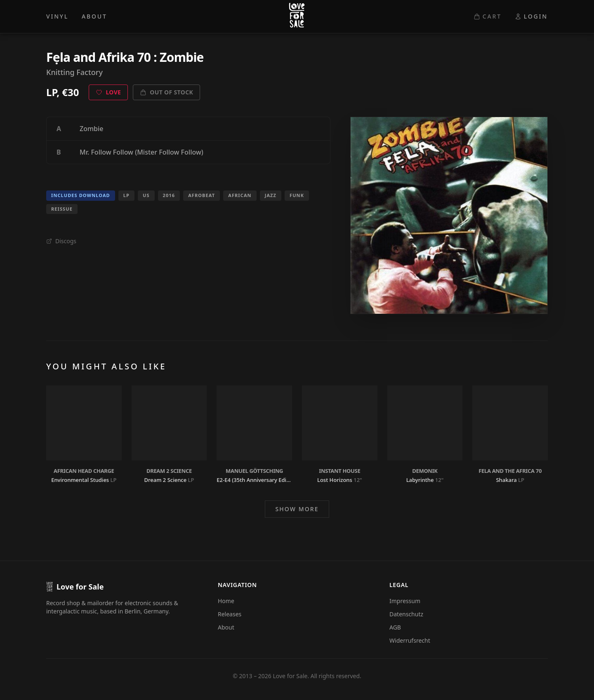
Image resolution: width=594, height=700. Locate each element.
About (226, 627)
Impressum (405, 601)
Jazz (271, 195)
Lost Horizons (335, 480)
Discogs (61, 241)
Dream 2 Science (169, 471)
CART (488, 16)
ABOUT (94, 16)
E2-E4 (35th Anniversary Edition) (257, 480)
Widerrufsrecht (410, 640)
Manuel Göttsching (254, 471)
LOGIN (531, 16)
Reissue (62, 209)
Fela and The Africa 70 (510, 471)
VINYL (57, 16)
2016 (169, 195)
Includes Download (81, 195)
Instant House (339, 471)
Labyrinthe (420, 480)
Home (226, 601)
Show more (297, 509)
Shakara (506, 480)
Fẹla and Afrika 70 (98, 57)
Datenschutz (406, 614)
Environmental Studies (80, 480)
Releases (230, 614)
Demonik (425, 471)
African (240, 195)
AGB (395, 627)
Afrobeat (202, 195)
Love (108, 92)
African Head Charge (84, 471)
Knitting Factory (74, 72)
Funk (297, 195)
